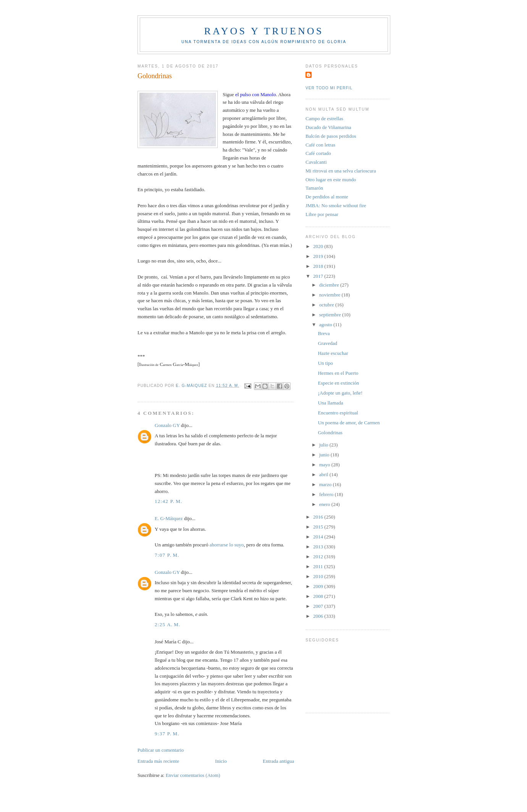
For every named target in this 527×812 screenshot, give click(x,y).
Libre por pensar (322, 214)
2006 (319, 616)
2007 (319, 606)
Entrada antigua (278, 761)
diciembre (330, 285)
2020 (319, 246)
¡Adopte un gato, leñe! (340, 393)
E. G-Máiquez (169, 518)
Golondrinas (330, 433)
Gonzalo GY (167, 425)
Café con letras (320, 145)
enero (325, 504)
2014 (319, 537)
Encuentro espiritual (338, 413)
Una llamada (330, 403)
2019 (319, 256)
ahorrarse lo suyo (227, 545)
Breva (324, 333)
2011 (319, 566)
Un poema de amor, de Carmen (349, 423)
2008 (319, 596)
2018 (319, 266)
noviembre (331, 295)
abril (324, 474)
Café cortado (318, 153)
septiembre (331, 315)
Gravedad (327, 343)
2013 (319, 547)
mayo (325, 465)
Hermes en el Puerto (338, 373)
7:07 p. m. (167, 555)
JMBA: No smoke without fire (336, 205)
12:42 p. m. (169, 501)
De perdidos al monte (327, 197)
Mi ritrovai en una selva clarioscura (341, 171)
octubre (327, 305)
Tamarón (314, 188)
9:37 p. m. (167, 734)
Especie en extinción (338, 383)
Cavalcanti (316, 162)
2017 (319, 276)
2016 (319, 517)
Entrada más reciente (158, 761)
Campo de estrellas (324, 118)
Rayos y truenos (264, 31)
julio (324, 445)
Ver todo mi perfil (329, 88)
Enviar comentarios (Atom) (193, 775)
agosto (326, 325)
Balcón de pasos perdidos (331, 136)
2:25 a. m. (168, 624)
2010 (319, 576)
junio (325, 455)
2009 (319, 586)
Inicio (221, 761)
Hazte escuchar (333, 353)
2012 (319, 557)
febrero (327, 494)
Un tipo (325, 363)
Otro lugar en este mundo (331, 180)
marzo (326, 484)
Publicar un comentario (161, 750)
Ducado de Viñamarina (328, 127)
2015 (319, 527)
